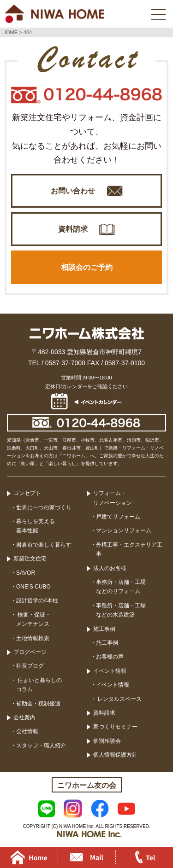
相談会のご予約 (87, 267)
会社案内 (24, 717)
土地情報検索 (33, 638)
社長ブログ (30, 666)
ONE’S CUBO (33, 587)
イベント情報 (110, 671)
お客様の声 (110, 657)
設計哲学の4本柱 (37, 600)
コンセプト (27, 493)
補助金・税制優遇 (38, 704)
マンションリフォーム (124, 530)
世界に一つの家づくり (44, 507)
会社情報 (27, 731)
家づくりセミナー (115, 727)
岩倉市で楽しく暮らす (44, 545)
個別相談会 (107, 741)
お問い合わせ (73, 191)
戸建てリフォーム (118, 517)
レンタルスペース (119, 699)
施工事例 (104, 629)
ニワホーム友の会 (87, 785)
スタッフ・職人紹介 (41, 746)
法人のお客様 (110, 568)
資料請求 (73, 229)
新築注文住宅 (30, 559)
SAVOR (26, 573)
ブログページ (30, 652)
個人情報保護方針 (115, 755)
